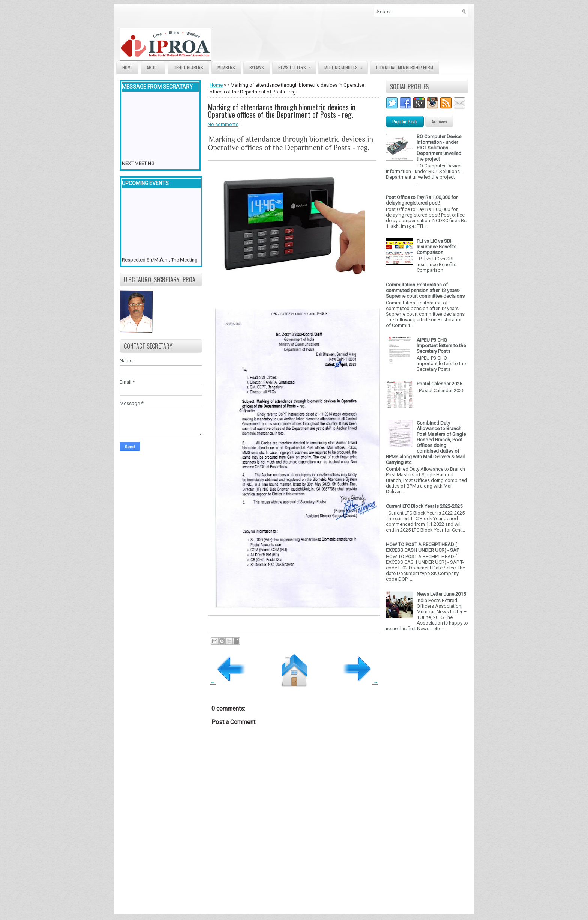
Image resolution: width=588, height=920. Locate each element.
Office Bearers (188, 67)
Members (226, 67)
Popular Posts (405, 121)
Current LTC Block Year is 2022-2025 (424, 506)
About (153, 67)
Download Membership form (405, 67)
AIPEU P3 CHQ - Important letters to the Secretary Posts (441, 346)
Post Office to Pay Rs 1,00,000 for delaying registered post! (422, 200)
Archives (439, 121)
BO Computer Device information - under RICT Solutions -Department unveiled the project (439, 148)
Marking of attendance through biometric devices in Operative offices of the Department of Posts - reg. (282, 111)
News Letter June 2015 (441, 594)
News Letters (297, 66)
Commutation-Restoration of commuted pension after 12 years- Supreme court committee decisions (425, 290)
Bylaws (257, 67)
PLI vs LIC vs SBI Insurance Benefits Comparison (436, 247)
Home (127, 67)
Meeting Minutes (346, 66)
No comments (223, 124)
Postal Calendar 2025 (439, 384)
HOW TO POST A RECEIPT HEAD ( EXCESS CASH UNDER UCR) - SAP (422, 547)
